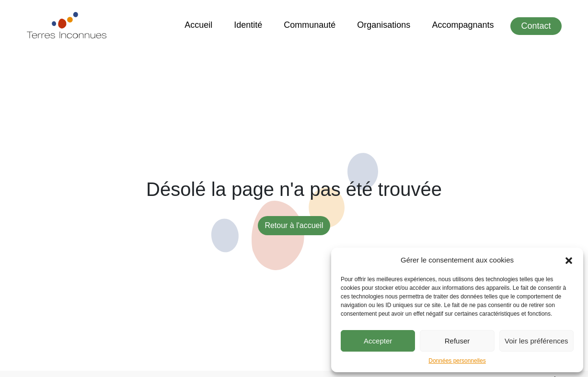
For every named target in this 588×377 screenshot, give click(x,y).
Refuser (457, 341)
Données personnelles (457, 361)
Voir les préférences (536, 341)
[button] (569, 260)
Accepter (378, 341)
